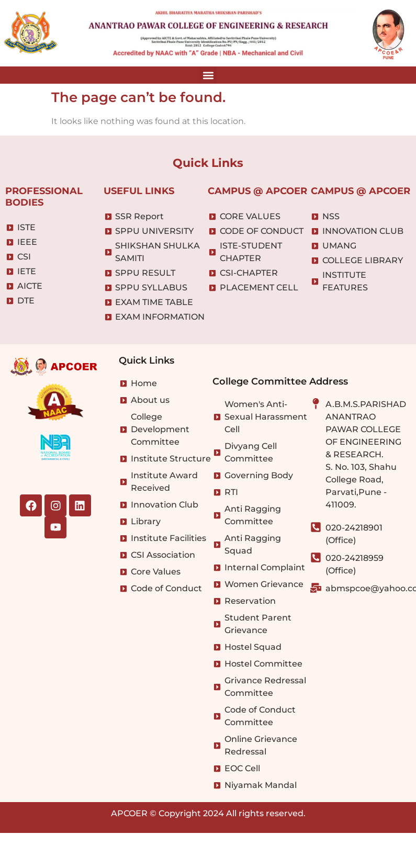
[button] (208, 75)
